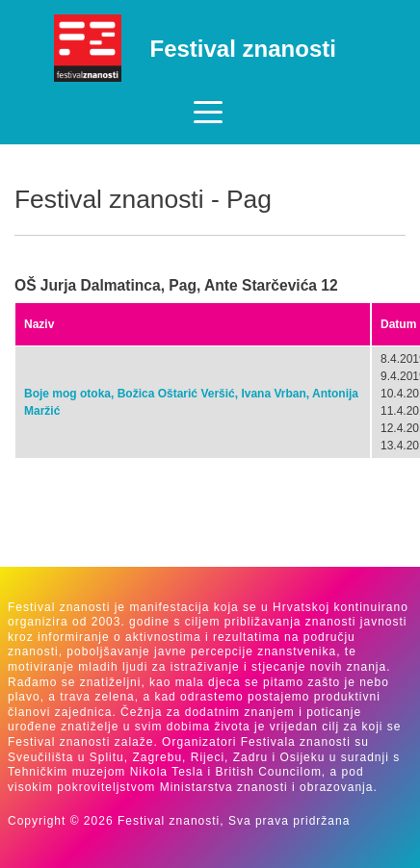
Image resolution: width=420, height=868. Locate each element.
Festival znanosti (243, 49)
